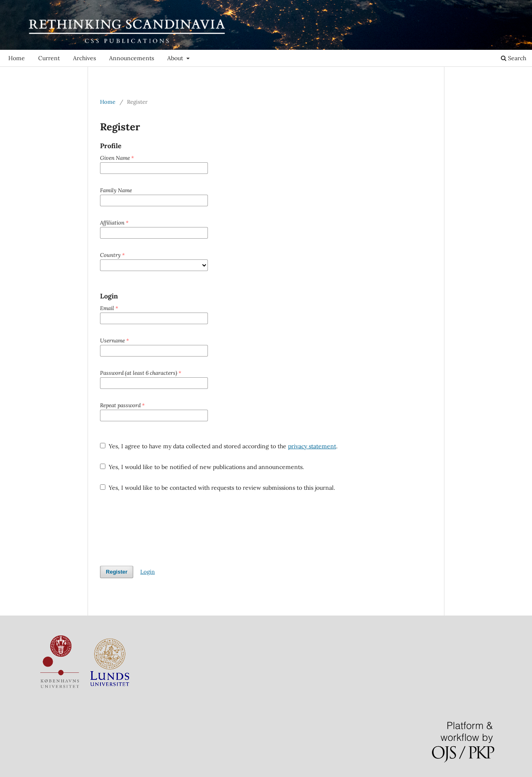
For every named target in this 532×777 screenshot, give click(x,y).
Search (514, 58)
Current (49, 58)
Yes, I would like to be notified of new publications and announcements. (202, 467)
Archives (84, 58)
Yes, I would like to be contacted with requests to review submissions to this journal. (217, 488)
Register (464, 6)
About (176, 58)
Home (17, 58)
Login (491, 6)
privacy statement (312, 446)
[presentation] (163, 529)
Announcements (132, 58)
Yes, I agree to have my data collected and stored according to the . (219, 446)
